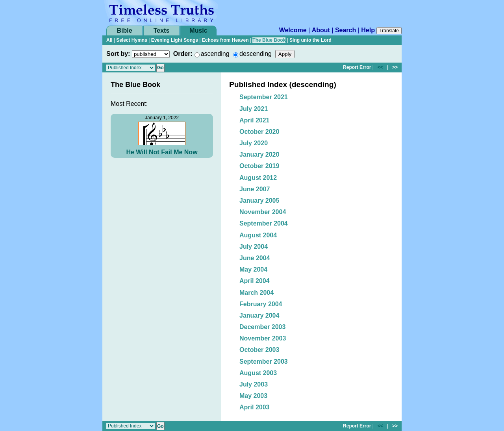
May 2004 (253, 269)
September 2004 (264, 223)
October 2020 (259, 132)
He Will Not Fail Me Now (162, 152)
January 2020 (259, 154)
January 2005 (259, 201)
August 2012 (258, 178)
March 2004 (257, 293)
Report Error (357, 67)
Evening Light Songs (175, 40)
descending (256, 54)
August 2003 (258, 373)
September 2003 (264, 362)
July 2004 (254, 247)
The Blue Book (269, 40)
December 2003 (262, 327)
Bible (124, 31)
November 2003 (263, 338)
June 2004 (255, 258)
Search (346, 30)
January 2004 (259, 315)
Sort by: (118, 54)
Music (198, 31)
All (109, 40)
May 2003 (253, 396)
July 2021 (254, 109)
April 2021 (254, 120)
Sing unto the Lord (310, 40)
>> (395, 67)
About (321, 30)
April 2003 (254, 407)
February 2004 (261, 304)
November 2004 (263, 212)
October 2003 (259, 350)
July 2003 (254, 384)
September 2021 (264, 97)
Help (368, 30)
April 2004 (254, 281)
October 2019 (259, 166)
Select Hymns (132, 40)
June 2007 (255, 189)
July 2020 (254, 143)
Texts (162, 31)
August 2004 (258, 235)
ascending (215, 54)
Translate (389, 31)
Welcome (293, 30)
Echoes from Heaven (225, 40)
